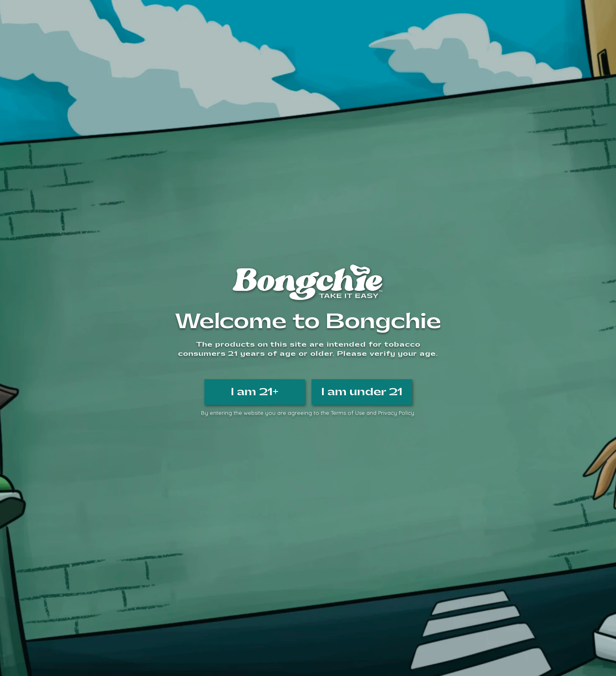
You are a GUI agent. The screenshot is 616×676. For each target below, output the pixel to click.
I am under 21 (362, 392)
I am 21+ (255, 392)
